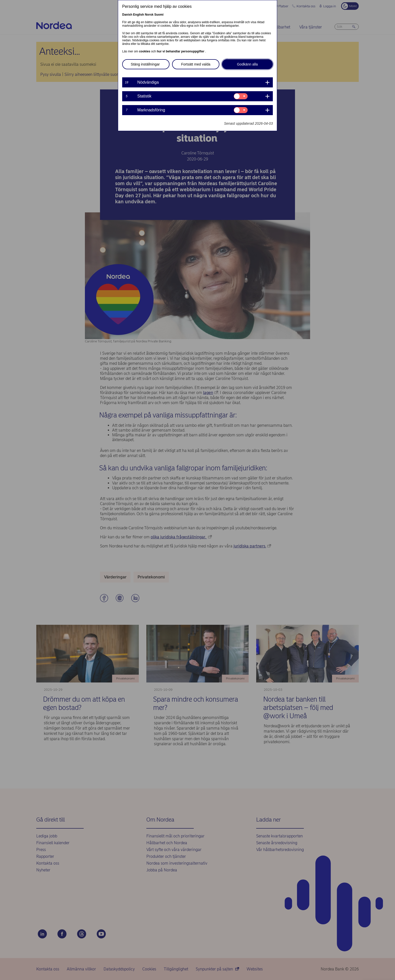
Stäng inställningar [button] (145, 64)
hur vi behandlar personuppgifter (181, 51)
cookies (145, 51)
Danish (127, 15)
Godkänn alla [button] (248, 64)
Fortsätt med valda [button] (196, 64)
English (138, 15)
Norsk (149, 15)
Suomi (159, 15)
